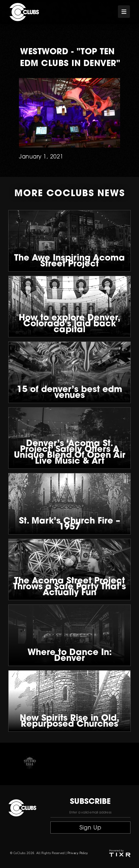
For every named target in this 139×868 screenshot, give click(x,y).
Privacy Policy (78, 853)
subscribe (90, 802)
